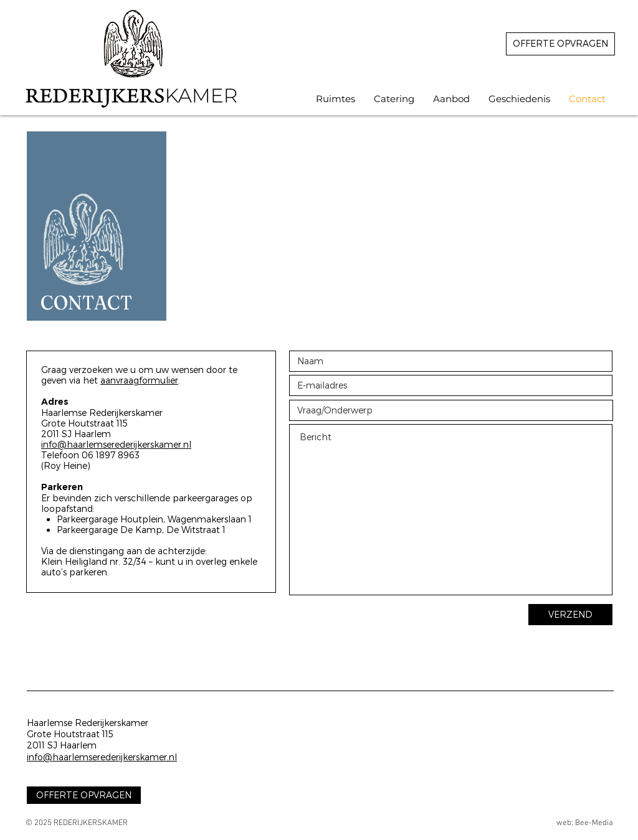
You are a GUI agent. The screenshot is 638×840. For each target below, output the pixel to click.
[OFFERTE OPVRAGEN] (560, 44)
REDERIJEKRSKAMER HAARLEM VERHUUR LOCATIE (272, 9)
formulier (159, 380)
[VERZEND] (570, 615)
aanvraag (120, 380)
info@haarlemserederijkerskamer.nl (116, 444)
